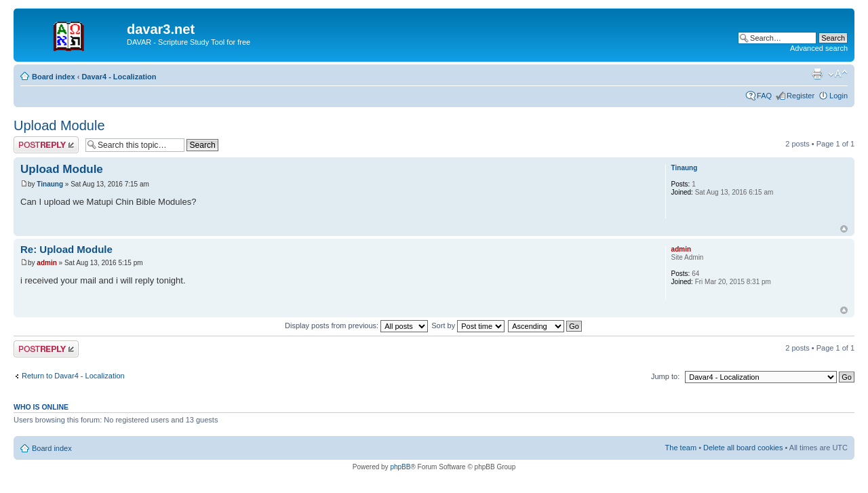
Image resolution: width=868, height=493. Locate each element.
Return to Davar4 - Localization (73, 376)
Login (839, 96)
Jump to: (665, 376)
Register (801, 96)
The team (681, 448)
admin (46, 263)
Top (844, 229)
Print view (817, 74)
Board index (54, 77)
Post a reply (46, 145)
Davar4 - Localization (119, 77)
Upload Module (59, 125)
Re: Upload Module (66, 249)
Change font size (838, 74)
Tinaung (50, 184)
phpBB (400, 467)
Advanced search (819, 48)
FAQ (764, 96)
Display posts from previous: (356, 326)
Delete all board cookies (743, 448)
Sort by (468, 326)
